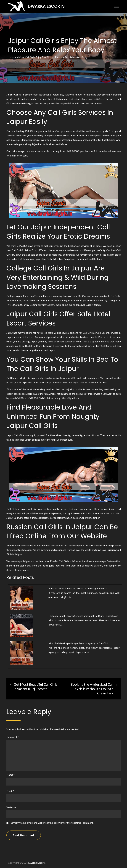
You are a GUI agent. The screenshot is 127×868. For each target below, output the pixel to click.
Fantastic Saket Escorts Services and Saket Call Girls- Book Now (83, 616)
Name (11, 774)
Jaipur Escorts (24, 296)
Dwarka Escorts (47, 6)
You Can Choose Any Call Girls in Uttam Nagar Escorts (78, 588)
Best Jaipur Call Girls (75, 135)
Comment (13, 737)
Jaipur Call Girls (16, 94)
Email (10, 791)
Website (11, 807)
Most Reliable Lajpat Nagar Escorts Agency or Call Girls (79, 643)
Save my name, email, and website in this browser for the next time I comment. (52, 823)
